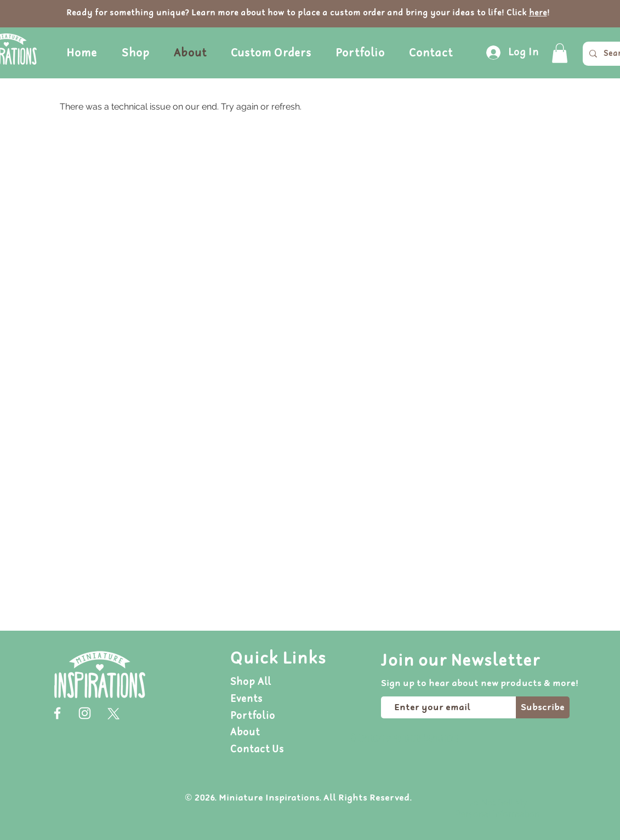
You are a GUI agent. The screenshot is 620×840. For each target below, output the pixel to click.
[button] (560, 53)
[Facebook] (57, 713)
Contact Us (257, 749)
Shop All (251, 682)
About (245, 732)
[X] (112, 713)
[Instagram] (85, 713)
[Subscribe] (543, 707)
